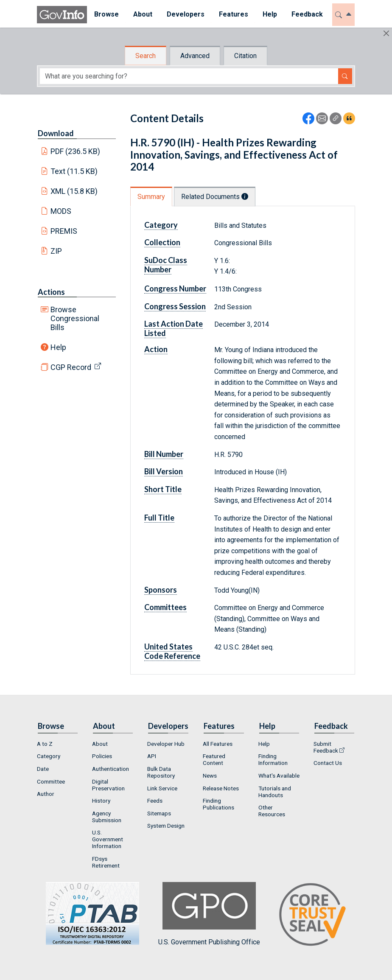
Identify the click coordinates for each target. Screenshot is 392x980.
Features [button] (234, 14)
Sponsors (161, 590)
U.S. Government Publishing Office (209, 914)
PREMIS (64, 231)
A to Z (45, 744)
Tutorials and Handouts (275, 792)
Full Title (159, 518)
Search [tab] (146, 56)
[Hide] (386, 33)
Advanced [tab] (195, 56)
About (100, 744)
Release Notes (221, 788)
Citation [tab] (245, 56)
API (152, 756)
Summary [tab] (151, 197)
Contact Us (328, 763)
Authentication (111, 769)
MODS (61, 211)
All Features (218, 744)
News (210, 776)
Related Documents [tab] (215, 197)
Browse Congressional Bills (75, 318)
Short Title (163, 489)
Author (46, 794)
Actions (51, 292)
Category (161, 225)
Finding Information (273, 759)
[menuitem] (106, 15)
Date (43, 769)
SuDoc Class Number (166, 265)
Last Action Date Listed (174, 328)
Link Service (162, 788)
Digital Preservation (108, 785)
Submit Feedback (326, 747)
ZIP (56, 251)
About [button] (143, 14)
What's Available (279, 776)
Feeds (155, 801)
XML (74, 191)
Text (74, 171)
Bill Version (164, 471)
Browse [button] (106, 14)
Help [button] (270, 14)
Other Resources (272, 811)
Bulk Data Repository (161, 772)
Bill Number (164, 454)
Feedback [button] (307, 14)
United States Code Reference (172, 651)
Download (56, 133)
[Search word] (189, 76)
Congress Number (175, 288)
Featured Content (214, 759)
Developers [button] (186, 14)
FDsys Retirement (106, 862)
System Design (166, 826)
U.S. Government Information (108, 839)
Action (156, 349)
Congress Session (175, 306)
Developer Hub (166, 744)
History (101, 801)
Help (58, 347)
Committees (165, 607)
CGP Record (71, 367)
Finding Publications (218, 804)
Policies (102, 756)
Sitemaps (159, 813)
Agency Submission (107, 817)
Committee (51, 781)
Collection (162, 242)
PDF (76, 151)
